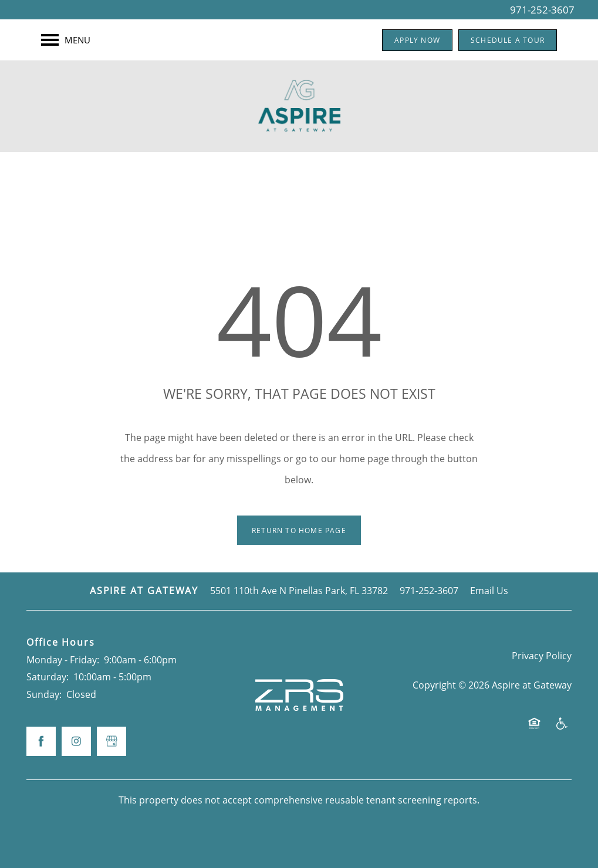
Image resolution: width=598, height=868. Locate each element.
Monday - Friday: (63, 660)
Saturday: (48, 677)
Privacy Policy (542, 656)
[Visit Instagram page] (76, 741)
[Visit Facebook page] (41, 741)
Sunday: (44, 694)
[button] (417, 40)
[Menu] (66, 40)
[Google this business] (112, 741)
